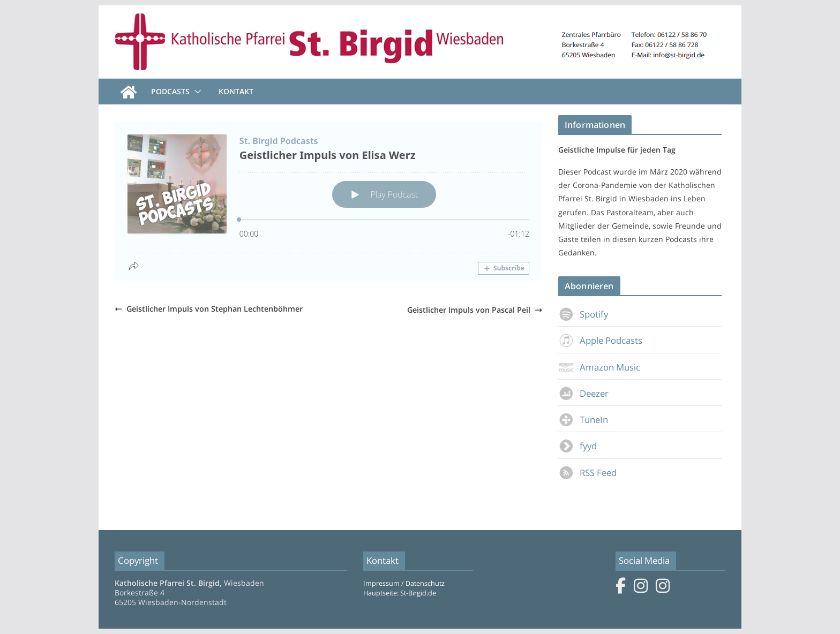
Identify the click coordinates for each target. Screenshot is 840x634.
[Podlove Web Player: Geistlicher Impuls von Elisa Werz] (328, 201)
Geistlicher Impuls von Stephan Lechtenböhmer (209, 309)
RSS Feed (587, 473)
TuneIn (583, 420)
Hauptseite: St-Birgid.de (400, 593)
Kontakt (236, 91)
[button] (196, 92)
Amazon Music (599, 367)
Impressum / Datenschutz (404, 583)
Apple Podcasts (600, 340)
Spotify (583, 314)
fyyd (577, 446)
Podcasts (170, 91)
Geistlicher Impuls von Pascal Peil (475, 310)
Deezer (583, 393)
